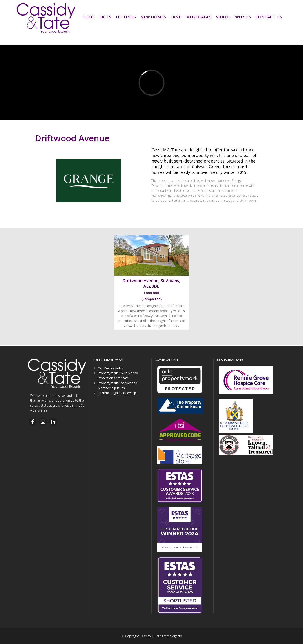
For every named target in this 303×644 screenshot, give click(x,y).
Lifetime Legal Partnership (117, 393)
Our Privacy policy (111, 368)
